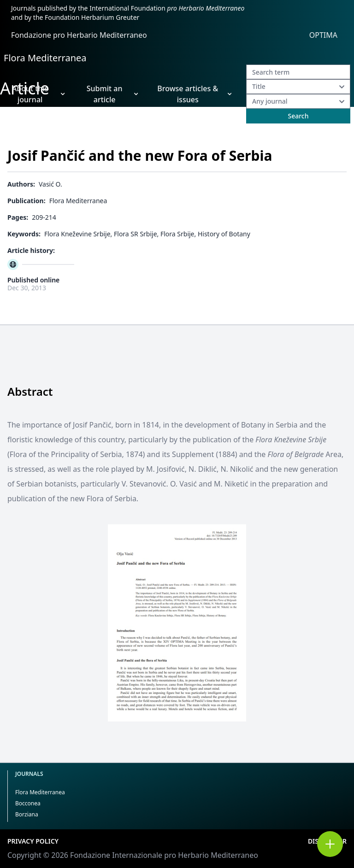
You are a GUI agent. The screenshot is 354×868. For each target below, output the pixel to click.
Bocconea (28, 803)
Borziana (27, 814)
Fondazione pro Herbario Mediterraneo (79, 35)
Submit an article (112, 94)
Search (298, 116)
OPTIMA (323, 35)
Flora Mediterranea (45, 58)
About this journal (38, 94)
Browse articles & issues (194, 94)
